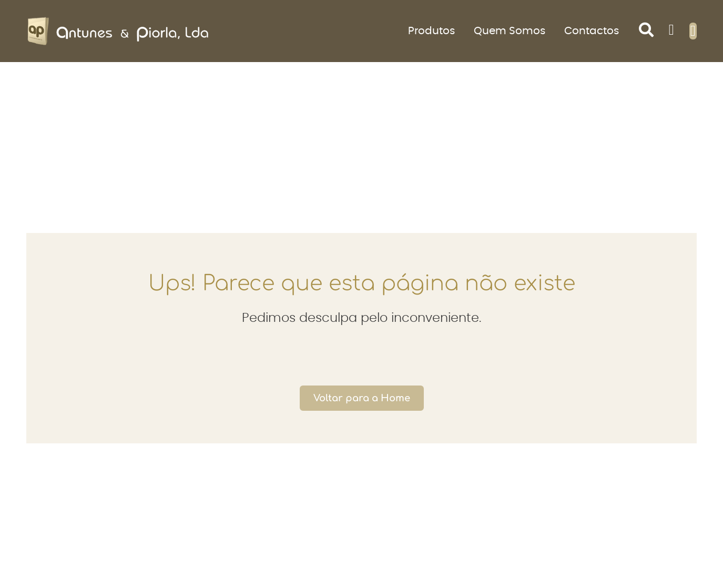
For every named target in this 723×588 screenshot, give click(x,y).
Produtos (431, 31)
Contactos (592, 31)
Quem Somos (510, 31)
